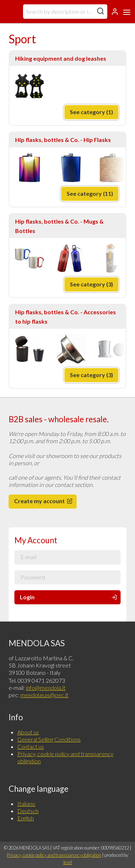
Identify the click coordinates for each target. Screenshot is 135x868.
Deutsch (28, 811)
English (26, 818)
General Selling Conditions (49, 739)
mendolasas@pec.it (44, 695)
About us (28, 732)
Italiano (26, 804)
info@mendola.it (46, 688)
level (68, 862)
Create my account (44, 501)
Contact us (31, 746)
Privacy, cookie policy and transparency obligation (54, 855)
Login (69, 597)
